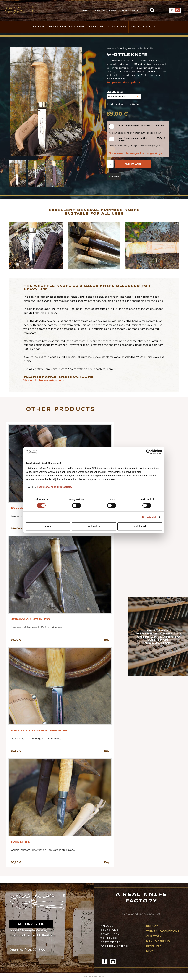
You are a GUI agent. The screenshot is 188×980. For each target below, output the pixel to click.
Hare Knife (20, 842)
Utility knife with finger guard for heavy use (36, 739)
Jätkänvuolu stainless (30, 619)
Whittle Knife (145, 48)
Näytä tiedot (149, 517)
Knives (39, 27)
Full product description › (123, 83)
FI (172, 10)
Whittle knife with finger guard (40, 731)
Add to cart (133, 164)
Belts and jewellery (67, 27)
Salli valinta (94, 526)
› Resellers (153, 946)
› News (150, 951)
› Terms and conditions (162, 931)
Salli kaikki (140, 526)
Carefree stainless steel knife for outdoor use (37, 627)
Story (86, 10)
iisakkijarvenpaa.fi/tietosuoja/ (55, 487)
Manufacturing (105, 10)
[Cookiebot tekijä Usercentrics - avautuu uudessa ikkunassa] (148, 452)
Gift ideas (117, 27)
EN (178, 10)
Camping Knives (126, 48)
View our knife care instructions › (44, 380)
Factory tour (129, 10)
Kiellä (48, 526)
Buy (107, 640)
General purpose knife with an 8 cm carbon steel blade (43, 850)
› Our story (153, 936)
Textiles (96, 27)
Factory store (143, 27)
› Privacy (151, 926)
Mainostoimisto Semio (94, 976)
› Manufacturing (157, 941)
